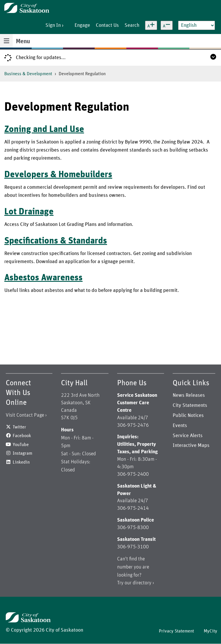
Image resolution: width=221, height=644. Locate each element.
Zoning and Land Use (44, 129)
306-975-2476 (133, 425)
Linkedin (21, 462)
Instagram (22, 453)
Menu (23, 41)
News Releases (189, 395)
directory (142, 583)
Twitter (19, 427)
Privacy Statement (176, 631)
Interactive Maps (191, 445)
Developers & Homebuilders (58, 175)
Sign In (53, 25)
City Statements (190, 405)
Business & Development (28, 74)
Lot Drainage (29, 212)
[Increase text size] (151, 25)
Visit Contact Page (25, 415)
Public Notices (188, 416)
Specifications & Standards (56, 241)
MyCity (210, 631)
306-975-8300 (133, 528)
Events (180, 426)
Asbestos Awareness (43, 278)
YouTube (21, 445)
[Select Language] (197, 25)
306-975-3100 (133, 547)
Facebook (22, 436)
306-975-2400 (133, 474)
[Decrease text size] (167, 25)
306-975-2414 (133, 508)
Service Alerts (188, 436)
